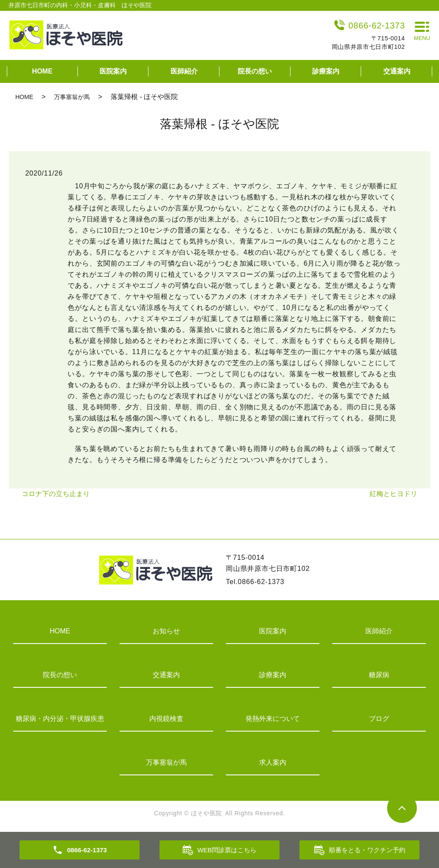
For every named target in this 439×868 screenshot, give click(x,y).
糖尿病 (379, 675)
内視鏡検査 (166, 719)
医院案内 (113, 71)
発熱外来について (273, 719)
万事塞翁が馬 (72, 97)
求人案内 (273, 762)
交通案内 (397, 71)
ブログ (379, 719)
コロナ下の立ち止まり (56, 494)
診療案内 (326, 71)
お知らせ (166, 631)
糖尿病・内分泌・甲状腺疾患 (60, 719)
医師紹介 (184, 71)
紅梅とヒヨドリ (393, 494)
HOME (42, 71)
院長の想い (255, 71)
